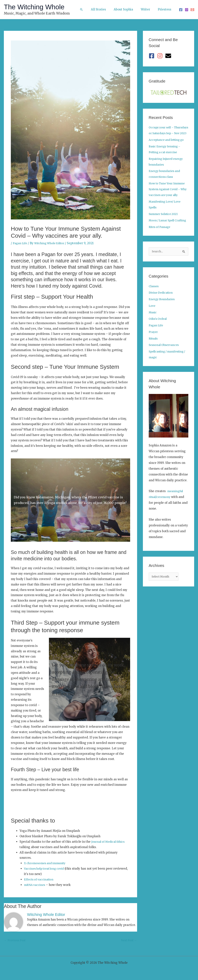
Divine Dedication (162, 305)
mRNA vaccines (35, 885)
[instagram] (161, 56)
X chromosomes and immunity (47, 863)
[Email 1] (192, 10)
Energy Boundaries (163, 311)
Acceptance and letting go (168, 146)
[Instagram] (187, 10)
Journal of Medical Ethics (110, 842)
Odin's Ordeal (159, 331)
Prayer (154, 344)
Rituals (154, 350)
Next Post (128, 941)
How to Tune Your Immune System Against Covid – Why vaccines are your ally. (169, 195)
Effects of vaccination (40, 879)
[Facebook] (181, 10)
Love (152, 318)
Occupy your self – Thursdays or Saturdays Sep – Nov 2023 (166, 133)
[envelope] (169, 56)
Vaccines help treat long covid (46, 869)
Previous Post (16, 941)
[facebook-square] (152, 56)
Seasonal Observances (165, 357)
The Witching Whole (34, 7)
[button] (89, 9)
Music (153, 324)
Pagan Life (21, 243)
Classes (154, 298)
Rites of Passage (161, 239)
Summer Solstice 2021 (165, 220)
